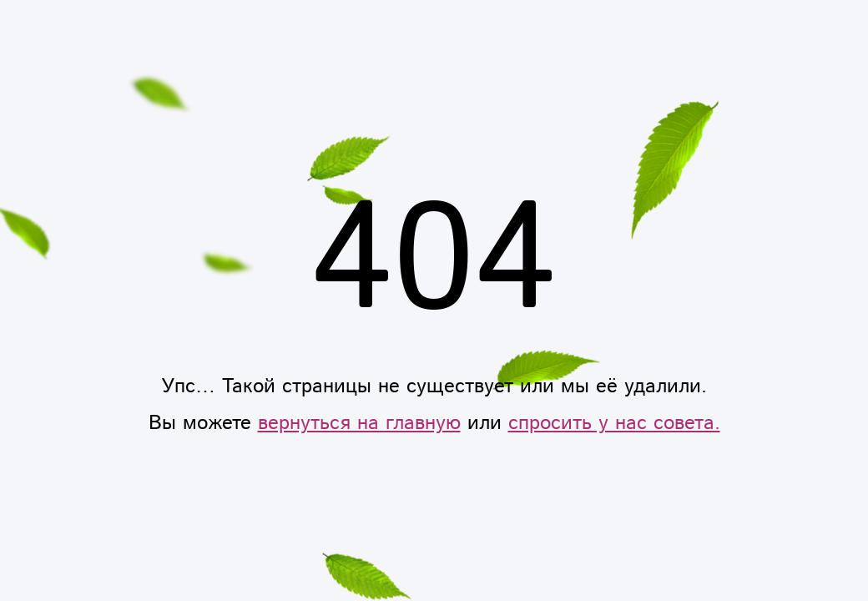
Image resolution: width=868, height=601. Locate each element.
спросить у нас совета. (614, 423)
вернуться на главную (359, 423)
